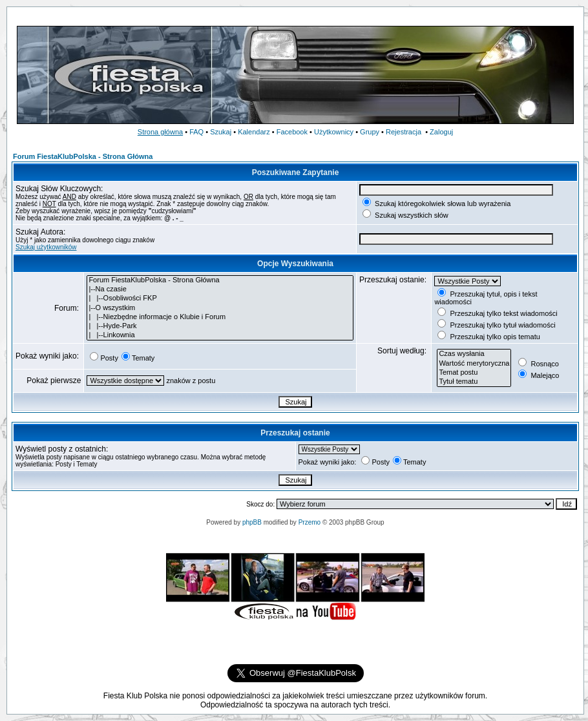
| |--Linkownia (220, 335)
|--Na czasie (220, 289)
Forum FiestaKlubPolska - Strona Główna (83, 156)
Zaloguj (441, 132)
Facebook (292, 132)
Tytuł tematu (474, 382)
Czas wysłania (474, 354)
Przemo (310, 522)
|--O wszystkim (220, 308)
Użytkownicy (334, 132)
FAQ (196, 132)
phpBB (252, 522)
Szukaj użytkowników (46, 247)
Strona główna (160, 132)
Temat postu (474, 373)
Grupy (370, 132)
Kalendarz (254, 132)
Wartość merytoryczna (474, 364)
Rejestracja (404, 132)
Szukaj (221, 132)
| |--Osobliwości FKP (220, 298)
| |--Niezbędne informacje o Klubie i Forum (220, 317)
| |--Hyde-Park (220, 326)
